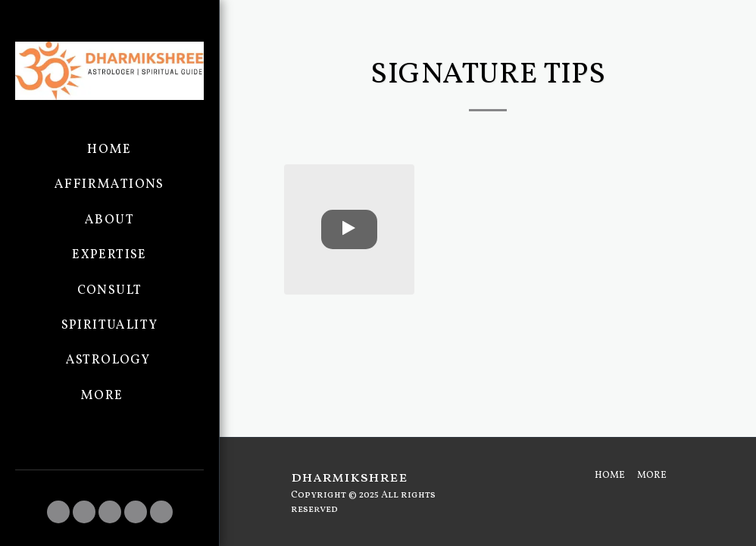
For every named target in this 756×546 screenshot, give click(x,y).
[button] (58, 512)
